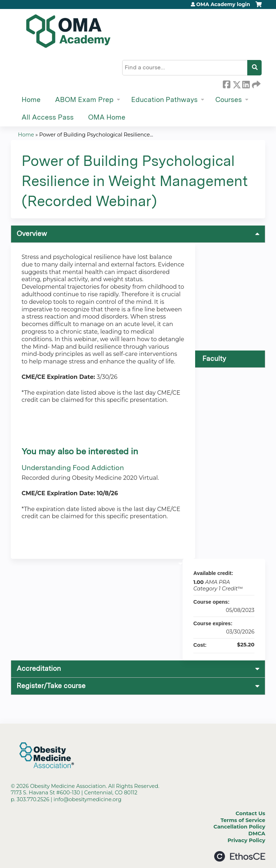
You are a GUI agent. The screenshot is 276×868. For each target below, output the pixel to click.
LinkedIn (246, 83)
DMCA (257, 834)
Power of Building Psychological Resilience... (96, 135)
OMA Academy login (223, 4)
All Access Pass (48, 117)
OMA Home (107, 117)
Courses (229, 100)
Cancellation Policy (239, 827)
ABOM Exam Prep (84, 100)
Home (31, 100)
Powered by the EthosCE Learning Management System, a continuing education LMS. (240, 856)
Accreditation (39, 669)
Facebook (226, 83)
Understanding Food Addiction (73, 468)
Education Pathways (164, 100)
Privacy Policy (246, 840)
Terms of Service (243, 820)
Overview (32, 234)
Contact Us (250, 813)
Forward (256, 83)
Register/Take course (51, 686)
